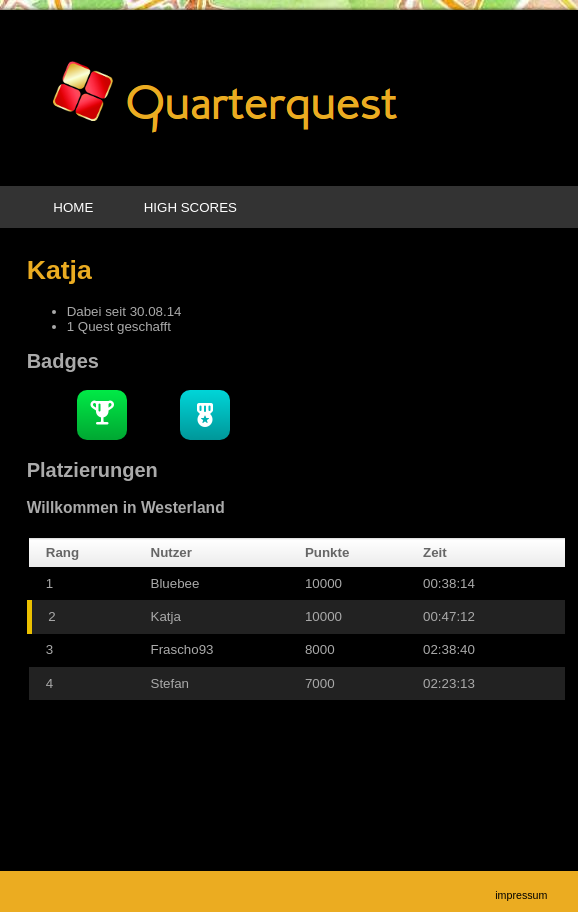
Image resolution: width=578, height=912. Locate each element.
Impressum (521, 895)
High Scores (190, 207)
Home (73, 207)
